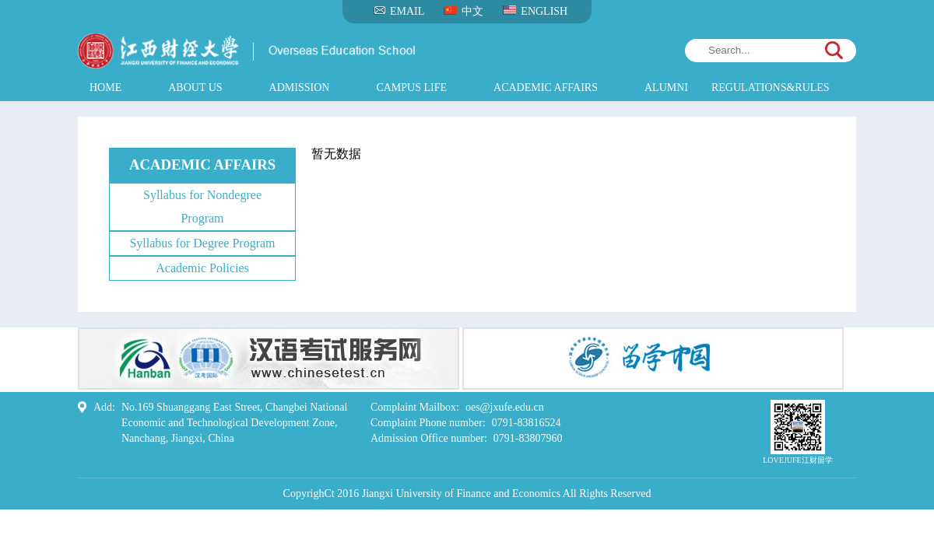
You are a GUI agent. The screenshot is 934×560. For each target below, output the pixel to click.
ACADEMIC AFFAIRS (546, 87)
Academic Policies (202, 268)
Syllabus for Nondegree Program (202, 206)
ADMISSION (300, 87)
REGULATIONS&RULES (771, 87)
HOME (105, 87)
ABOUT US (195, 87)
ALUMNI (666, 87)
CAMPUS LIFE (411, 87)
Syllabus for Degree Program (202, 243)
